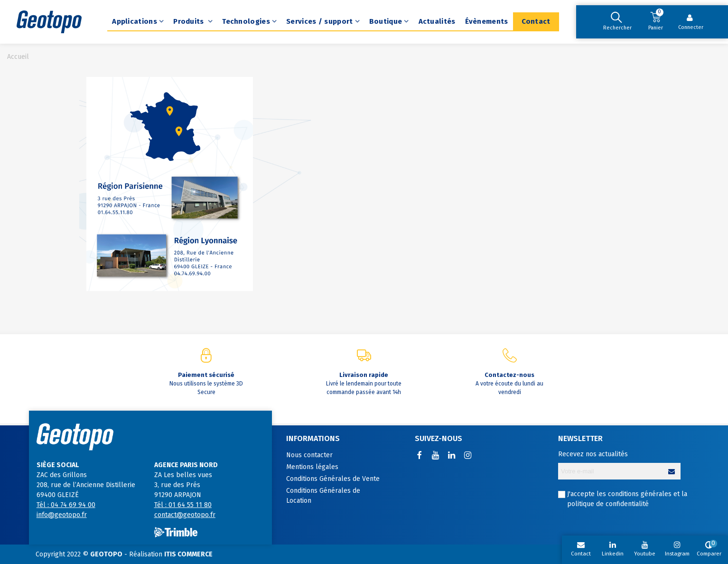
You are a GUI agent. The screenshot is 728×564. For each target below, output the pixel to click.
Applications (135, 21)
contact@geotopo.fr (185, 515)
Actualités (437, 21)
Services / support (319, 21)
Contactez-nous (509, 375)
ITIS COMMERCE (188, 554)
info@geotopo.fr (62, 515)
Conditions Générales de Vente (333, 479)
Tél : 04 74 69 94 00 (66, 505)
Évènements (487, 21)
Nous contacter (309, 455)
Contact (536, 21)
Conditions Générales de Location (323, 496)
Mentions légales (312, 467)
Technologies (246, 21)
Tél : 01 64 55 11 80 (183, 505)
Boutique (386, 21)
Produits (190, 21)
